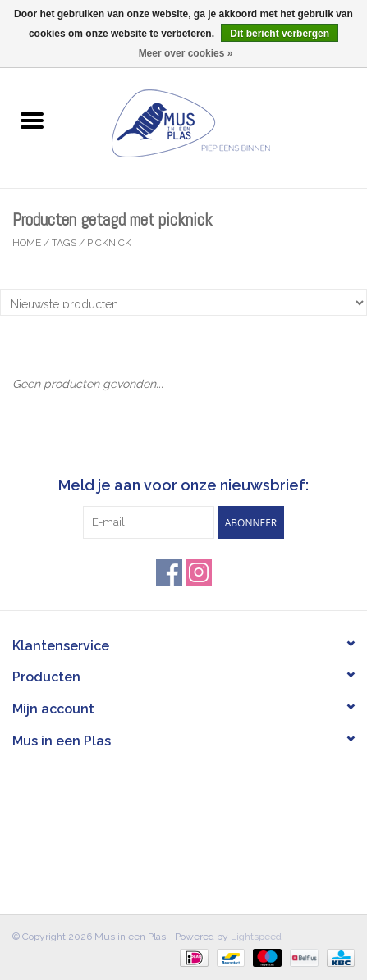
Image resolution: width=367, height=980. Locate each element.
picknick (109, 243)
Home (27, 243)
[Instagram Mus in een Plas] (199, 572)
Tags (64, 243)
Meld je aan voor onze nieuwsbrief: (183, 485)
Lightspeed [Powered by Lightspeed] (256, 937)
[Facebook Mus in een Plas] (169, 572)
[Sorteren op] (183, 303)
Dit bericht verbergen (280, 34)
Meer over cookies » (186, 53)
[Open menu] (32, 120)
